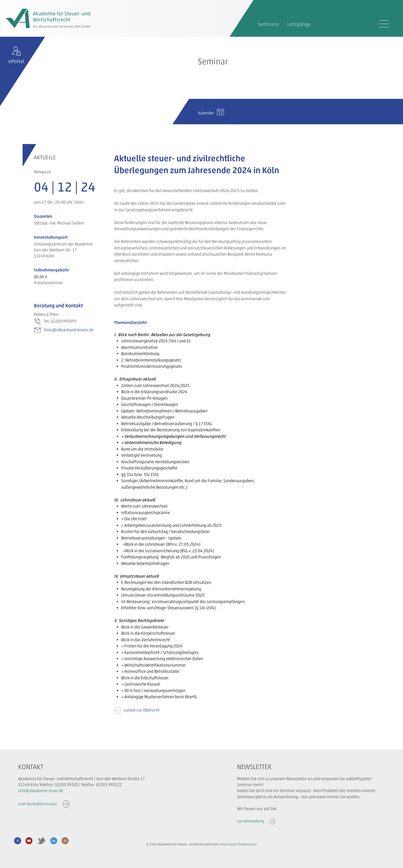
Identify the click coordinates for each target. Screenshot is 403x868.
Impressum (229, 844)
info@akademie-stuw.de (41, 791)
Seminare (268, 24)
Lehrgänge (299, 24)
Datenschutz (248, 844)
